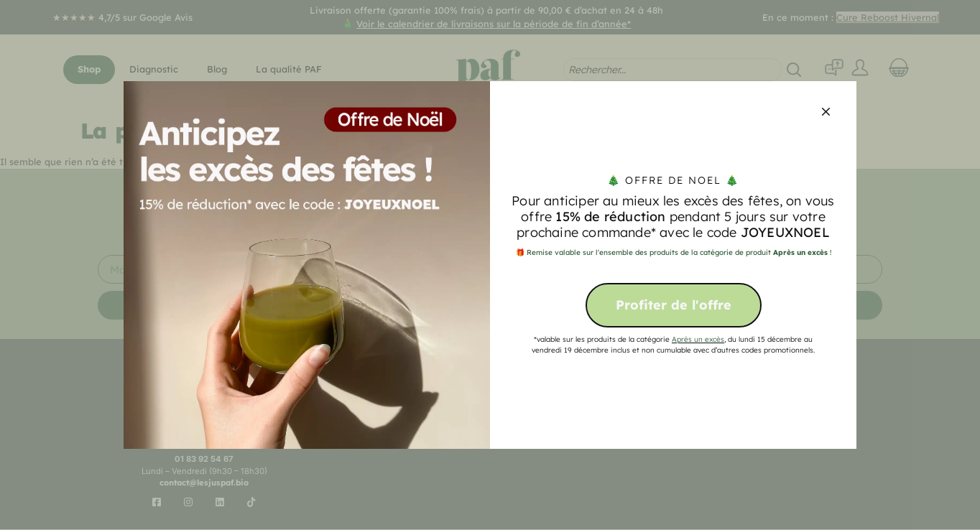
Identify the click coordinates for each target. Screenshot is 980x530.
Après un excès (698, 339)
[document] (490, 265)
